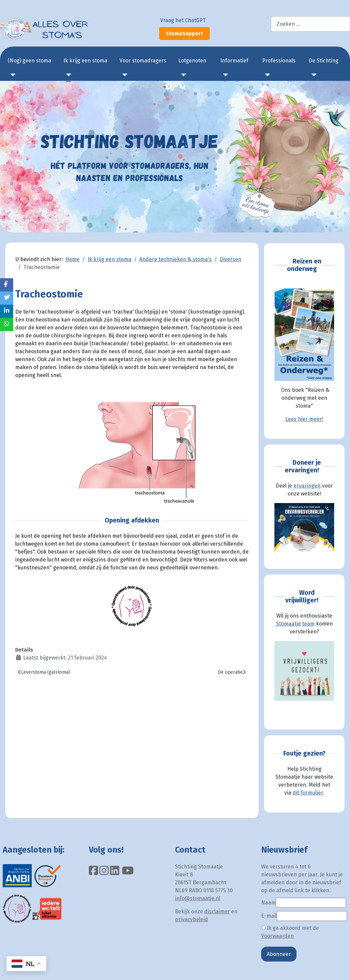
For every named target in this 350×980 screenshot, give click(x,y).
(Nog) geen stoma (29, 61)
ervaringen (307, 486)
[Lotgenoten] (182, 75)
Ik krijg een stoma (85, 61)
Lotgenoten (192, 61)
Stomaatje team (295, 624)
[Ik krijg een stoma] (67, 75)
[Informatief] (224, 75)
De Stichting (324, 61)
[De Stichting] (313, 75)
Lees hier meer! (304, 419)
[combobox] (311, 24)
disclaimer (217, 912)
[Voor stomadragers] (123, 75)
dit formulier (308, 793)
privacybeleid (192, 919)
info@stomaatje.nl (198, 898)
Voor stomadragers (143, 61)
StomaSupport (184, 34)
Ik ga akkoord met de (290, 932)
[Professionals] (266, 75)
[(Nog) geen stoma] (12, 75)
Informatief (234, 61)
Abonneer (279, 954)
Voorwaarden (278, 936)
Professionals (279, 61)
